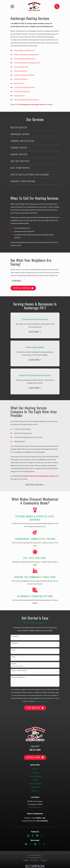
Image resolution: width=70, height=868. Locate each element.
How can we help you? (18, 677)
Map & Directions (35, 807)
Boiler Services (19, 83)
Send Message (35, 708)
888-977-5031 (35, 750)
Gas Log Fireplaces (21, 71)
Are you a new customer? (19, 670)
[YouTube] (37, 836)
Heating (35, 780)
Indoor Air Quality (35, 783)
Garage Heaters (20, 96)
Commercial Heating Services (25, 87)
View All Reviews (23, 288)
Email (13, 657)
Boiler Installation (21, 79)
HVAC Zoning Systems (22, 91)
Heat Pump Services (21, 67)
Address (14, 664)
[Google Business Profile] (28, 836)
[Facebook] (33, 836)
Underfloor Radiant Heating (24, 75)
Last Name (15, 643)
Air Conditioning (35, 776)
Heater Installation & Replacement (27, 55)
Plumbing (35, 773)
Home (35, 769)
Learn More (35, 360)
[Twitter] (42, 836)
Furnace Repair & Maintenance (25, 59)
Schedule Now (35, 757)
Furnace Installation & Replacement (27, 63)
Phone (13, 650)
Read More (35, 332)
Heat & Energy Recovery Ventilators (27, 100)
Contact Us (35, 791)
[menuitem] (26, 860)
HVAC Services (35, 787)
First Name (15, 636)
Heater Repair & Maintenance (25, 50)
